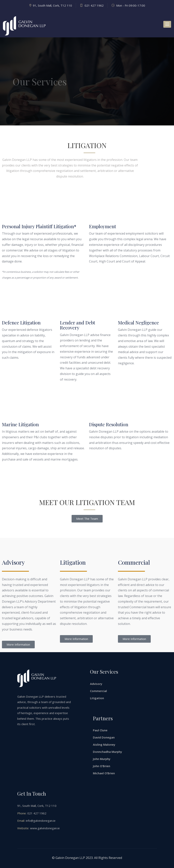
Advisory (96, 684)
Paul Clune (100, 730)
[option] (87, 81)
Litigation (97, 698)
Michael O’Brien (104, 773)
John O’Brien (102, 766)
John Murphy (102, 759)
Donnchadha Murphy (107, 752)
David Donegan (104, 737)
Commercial (98, 691)
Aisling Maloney (104, 744)
